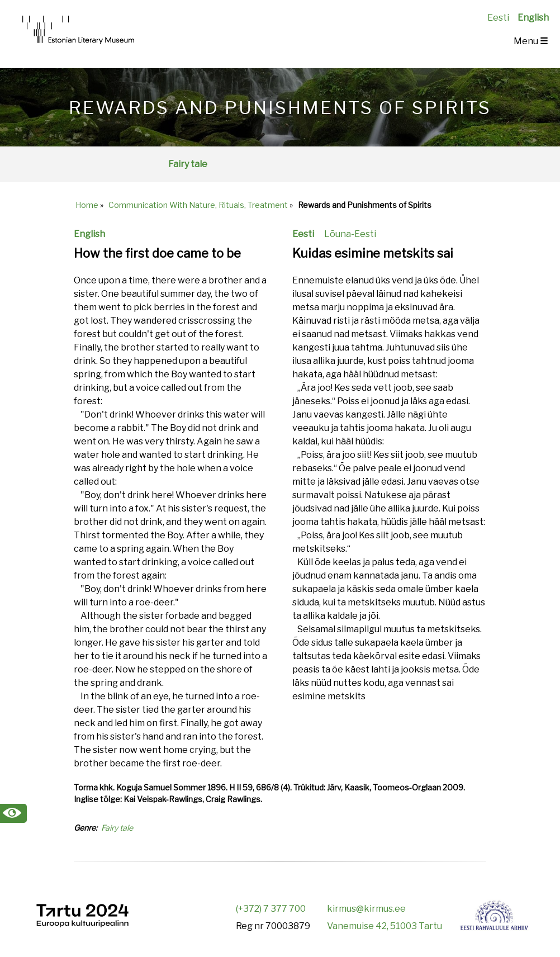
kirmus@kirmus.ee (366, 909)
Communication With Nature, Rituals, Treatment (198, 205)
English (533, 18)
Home (87, 205)
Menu (531, 41)
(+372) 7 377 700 (271, 909)
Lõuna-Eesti (350, 234)
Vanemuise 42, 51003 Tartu (385, 926)
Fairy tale (188, 164)
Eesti (498, 18)
